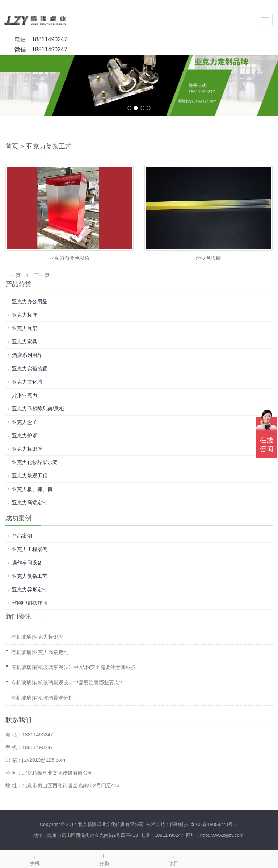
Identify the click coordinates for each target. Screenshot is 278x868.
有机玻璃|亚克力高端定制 (40, 652)
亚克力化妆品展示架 (35, 462)
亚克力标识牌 (27, 449)
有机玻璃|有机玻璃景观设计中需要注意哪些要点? (66, 683)
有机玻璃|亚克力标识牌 (37, 637)
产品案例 (22, 536)
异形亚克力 (25, 395)
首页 (12, 146)
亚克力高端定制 (30, 502)
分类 (104, 859)
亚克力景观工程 (30, 476)
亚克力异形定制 (30, 589)
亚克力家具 (25, 342)
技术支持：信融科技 (167, 824)
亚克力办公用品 (30, 301)
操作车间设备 (27, 563)
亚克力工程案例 (30, 549)
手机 (35, 858)
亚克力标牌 (25, 315)
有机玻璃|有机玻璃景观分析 (42, 698)
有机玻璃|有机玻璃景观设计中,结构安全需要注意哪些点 (73, 667)
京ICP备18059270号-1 (214, 824)
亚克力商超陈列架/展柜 (38, 409)
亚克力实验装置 (30, 368)
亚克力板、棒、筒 (32, 489)
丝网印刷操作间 (30, 603)
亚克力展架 (25, 328)
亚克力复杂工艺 (49, 146)
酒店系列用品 (27, 355)
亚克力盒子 (25, 422)
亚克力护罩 (25, 435)
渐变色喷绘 (208, 258)
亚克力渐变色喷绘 (69, 258)
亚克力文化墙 (27, 382)
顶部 (174, 858)
